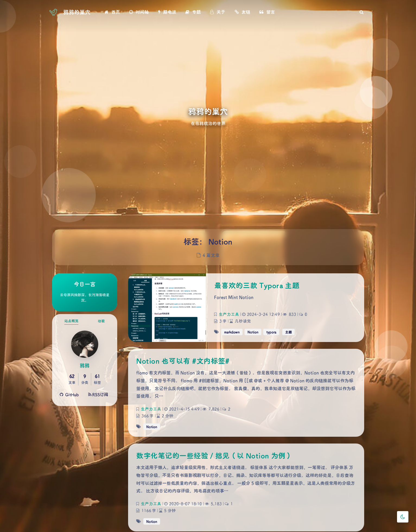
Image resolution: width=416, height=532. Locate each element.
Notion (253, 332)
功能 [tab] (101, 321)
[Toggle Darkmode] (403, 517)
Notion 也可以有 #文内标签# (183, 361)
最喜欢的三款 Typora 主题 (257, 285)
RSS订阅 (98, 394)
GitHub (69, 394)
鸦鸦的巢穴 (77, 12)
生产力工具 (229, 314)
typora (271, 332)
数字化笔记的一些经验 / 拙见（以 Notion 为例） (214, 455)
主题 (288, 332)
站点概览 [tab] (71, 321)
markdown (232, 332)
